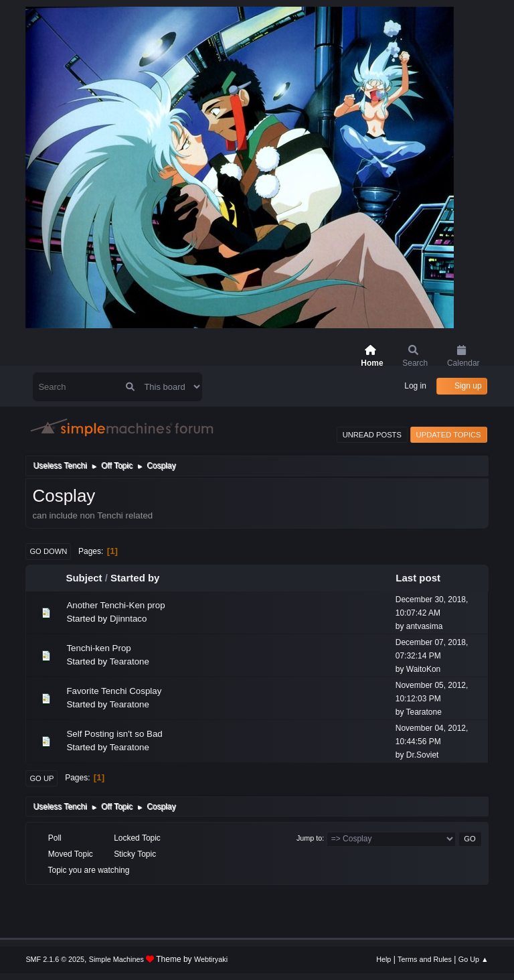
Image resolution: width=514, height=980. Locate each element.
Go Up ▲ (474, 959)
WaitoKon (424, 669)
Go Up (41, 778)
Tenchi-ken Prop (98, 648)
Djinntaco (128, 619)
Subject (84, 578)
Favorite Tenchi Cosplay (114, 691)
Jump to (309, 838)
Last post (424, 578)
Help (383, 959)
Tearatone (130, 661)
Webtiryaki (211, 959)
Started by (135, 578)
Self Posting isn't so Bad (114, 734)
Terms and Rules (425, 959)
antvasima (425, 626)
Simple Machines (116, 959)
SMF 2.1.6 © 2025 (55, 959)
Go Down (48, 551)
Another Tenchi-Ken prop (115, 605)
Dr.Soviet (423, 755)
